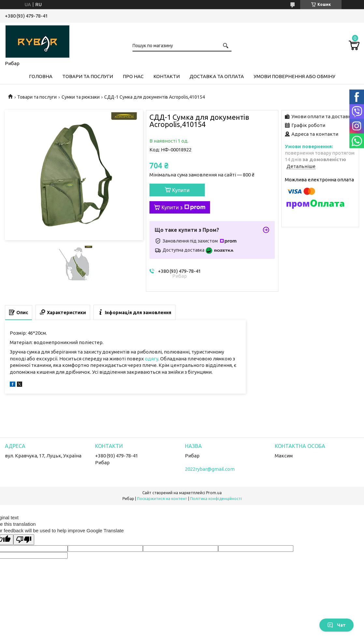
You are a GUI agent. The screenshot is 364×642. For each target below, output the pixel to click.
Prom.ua (214, 493)
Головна (41, 76)
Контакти (167, 76)
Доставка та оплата (217, 76)
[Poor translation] (24, 540)
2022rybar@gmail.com (210, 469)
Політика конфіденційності (216, 499)
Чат (336, 625)
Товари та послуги (88, 76)
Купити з (183, 207)
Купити (181, 190)
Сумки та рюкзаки (81, 97)
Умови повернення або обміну (294, 76)
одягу (152, 359)
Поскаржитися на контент (162, 499)
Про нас (133, 76)
